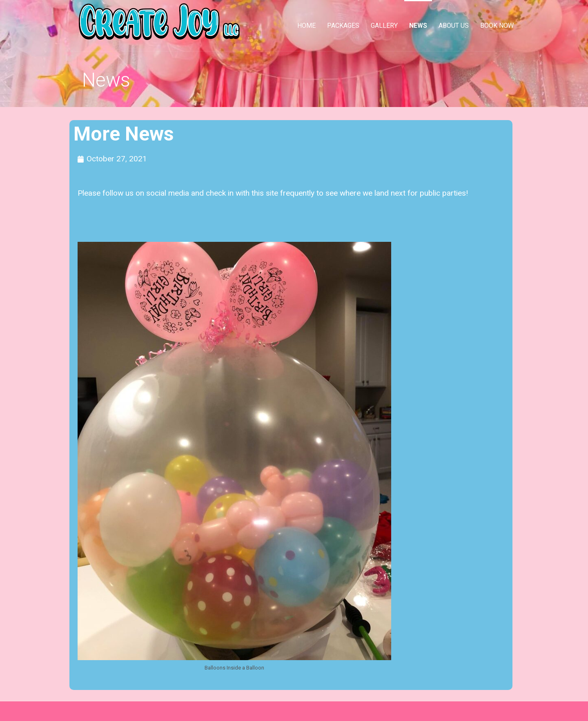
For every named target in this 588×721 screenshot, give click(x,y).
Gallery (384, 26)
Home (306, 26)
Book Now (497, 26)
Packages (343, 26)
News (418, 26)
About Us (454, 26)
